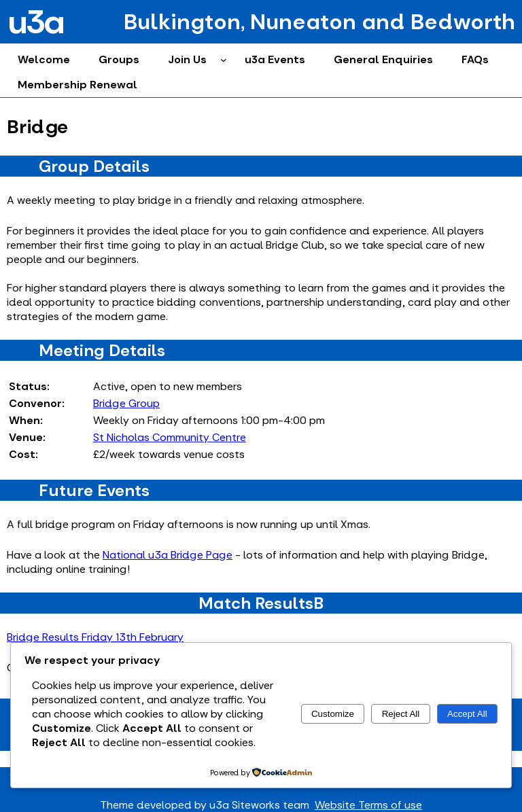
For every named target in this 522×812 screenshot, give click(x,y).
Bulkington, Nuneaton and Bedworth (319, 22)
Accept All (467, 714)
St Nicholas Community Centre (170, 437)
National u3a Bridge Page (168, 555)
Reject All (401, 714)
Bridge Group (126, 403)
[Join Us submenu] (224, 60)
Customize (333, 714)
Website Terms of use (368, 805)
